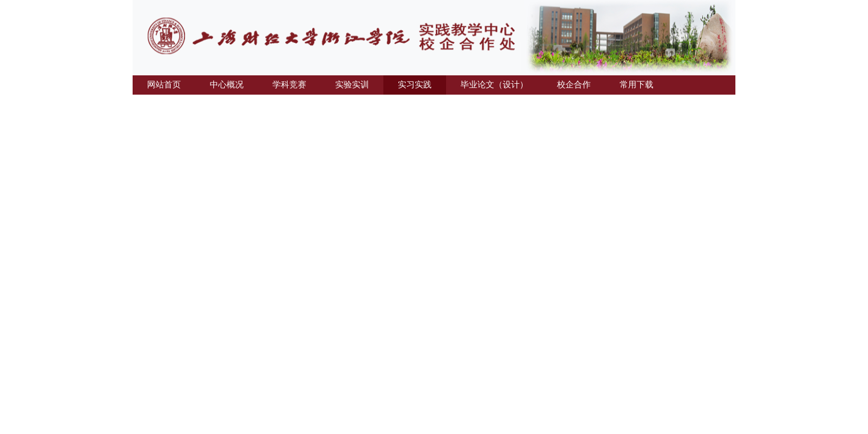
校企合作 (574, 85)
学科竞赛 (289, 85)
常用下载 (637, 85)
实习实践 (415, 85)
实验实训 (352, 85)
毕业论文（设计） (494, 85)
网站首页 (164, 85)
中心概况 (227, 85)
